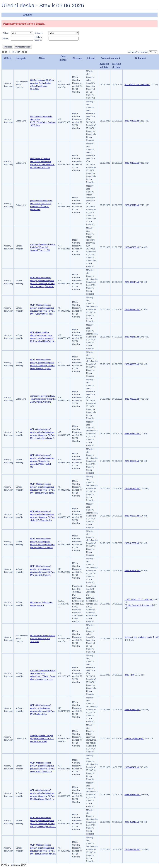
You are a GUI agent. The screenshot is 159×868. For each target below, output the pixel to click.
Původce (77, 58)
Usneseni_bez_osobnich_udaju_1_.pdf (141, 637)
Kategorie (21, 58)
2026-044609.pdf (132, 163)
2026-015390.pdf (132, 710)
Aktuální (28, 15)
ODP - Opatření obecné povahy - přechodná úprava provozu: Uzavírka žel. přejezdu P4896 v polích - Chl (42, 461)
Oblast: (6, 33)
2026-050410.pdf (132, 822)
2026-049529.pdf (132, 849)
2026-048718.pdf (132, 309)
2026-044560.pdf (132, 121)
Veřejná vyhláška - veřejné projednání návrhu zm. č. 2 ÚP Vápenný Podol (42, 738)
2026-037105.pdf (132, 247)
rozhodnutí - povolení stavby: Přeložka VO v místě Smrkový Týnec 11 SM (43, 247)
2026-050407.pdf (132, 767)
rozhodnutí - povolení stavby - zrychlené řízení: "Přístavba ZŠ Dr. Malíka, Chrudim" (43, 399)
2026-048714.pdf (132, 282)
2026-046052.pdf (132, 461)
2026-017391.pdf (132, 543)
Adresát (91, 58)
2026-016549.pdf (132, 570)
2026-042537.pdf (132, 516)
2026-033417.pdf (132, 337)
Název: (6, 38)
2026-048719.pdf (132, 795)
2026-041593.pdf (132, 399)
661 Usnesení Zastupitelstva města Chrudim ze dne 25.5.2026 (43, 639)
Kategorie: (39, 33)
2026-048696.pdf (132, 364)
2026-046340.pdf (132, 434)
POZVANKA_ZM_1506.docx (137, 85)
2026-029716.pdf (132, 205)
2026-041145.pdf (132, 488)
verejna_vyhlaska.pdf (134, 738)
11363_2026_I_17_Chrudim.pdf (139, 599)
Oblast (8, 58)
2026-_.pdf (129, 675)
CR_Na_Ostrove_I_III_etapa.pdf (139, 605)
